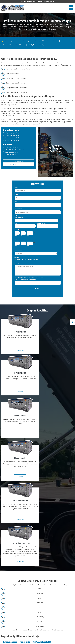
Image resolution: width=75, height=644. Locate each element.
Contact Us (6, 611)
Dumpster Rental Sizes (9, 603)
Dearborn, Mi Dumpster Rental (12, 635)
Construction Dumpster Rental (48, 600)
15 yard (49, 109)
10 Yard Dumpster (44, 603)
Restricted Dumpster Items (47, 614)
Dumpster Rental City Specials (11, 606)
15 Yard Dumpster (44, 606)
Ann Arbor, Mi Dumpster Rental (12, 626)
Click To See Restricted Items (19, 165)
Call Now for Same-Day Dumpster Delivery (31, 573)
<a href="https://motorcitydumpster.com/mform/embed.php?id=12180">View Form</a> (38, 240)
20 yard (55, 109)
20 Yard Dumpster (44, 609)
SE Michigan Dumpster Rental (11, 623)
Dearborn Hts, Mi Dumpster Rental (13, 632)
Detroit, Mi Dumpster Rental (11, 629)
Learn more (19, 351)
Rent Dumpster (19, 161)
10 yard (43, 109)
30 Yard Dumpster (44, 611)
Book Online (44, 579)
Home (5, 600)
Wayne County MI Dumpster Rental (52, 642)
